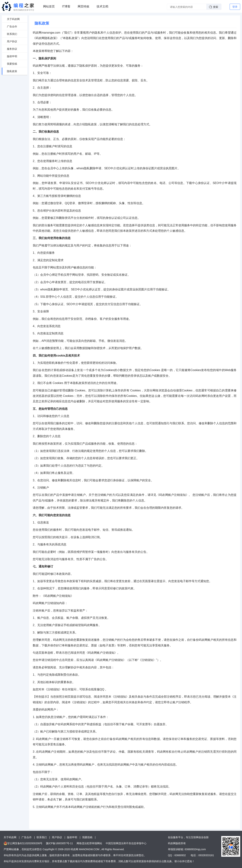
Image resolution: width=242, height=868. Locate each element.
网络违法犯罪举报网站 (89, 843)
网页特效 (84, 6)
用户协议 (12, 41)
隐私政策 (12, 71)
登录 (235, 7)
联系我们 (12, 34)
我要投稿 (12, 64)
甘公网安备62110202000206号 (25, 843)
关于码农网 (13, 19)
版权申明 (12, 56)
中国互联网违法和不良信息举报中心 (126, 843)
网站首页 (49, 6)
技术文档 (102, 6)
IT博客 (66, 6)
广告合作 (12, 27)
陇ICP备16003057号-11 (59, 843)
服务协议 (12, 49)
